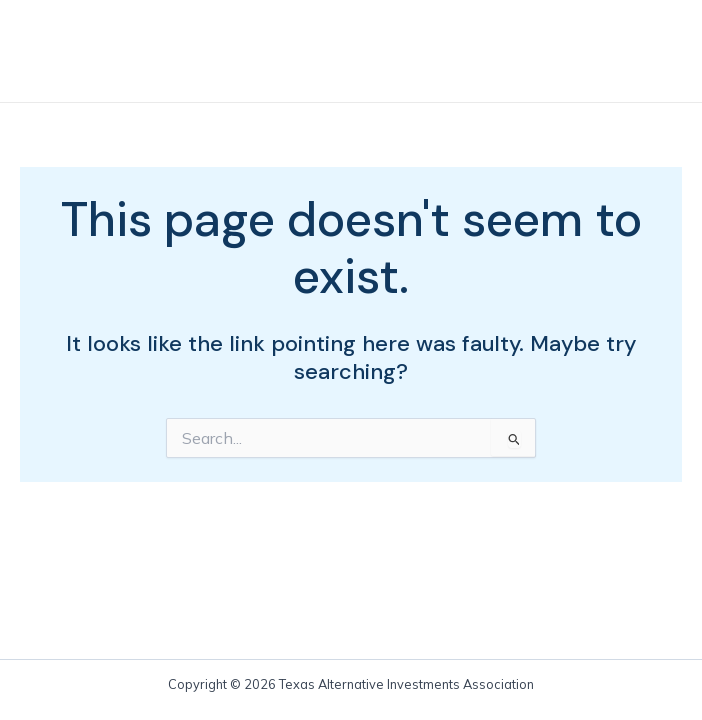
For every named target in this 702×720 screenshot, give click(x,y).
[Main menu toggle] (647, 51)
